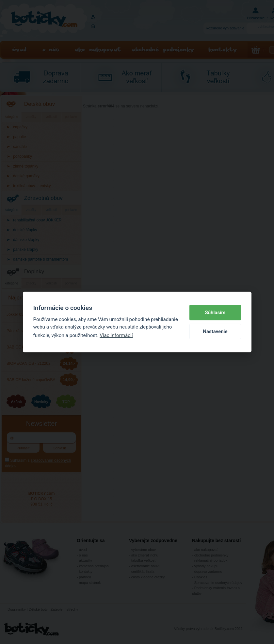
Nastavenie (215, 331)
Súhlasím (215, 313)
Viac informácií (116, 335)
